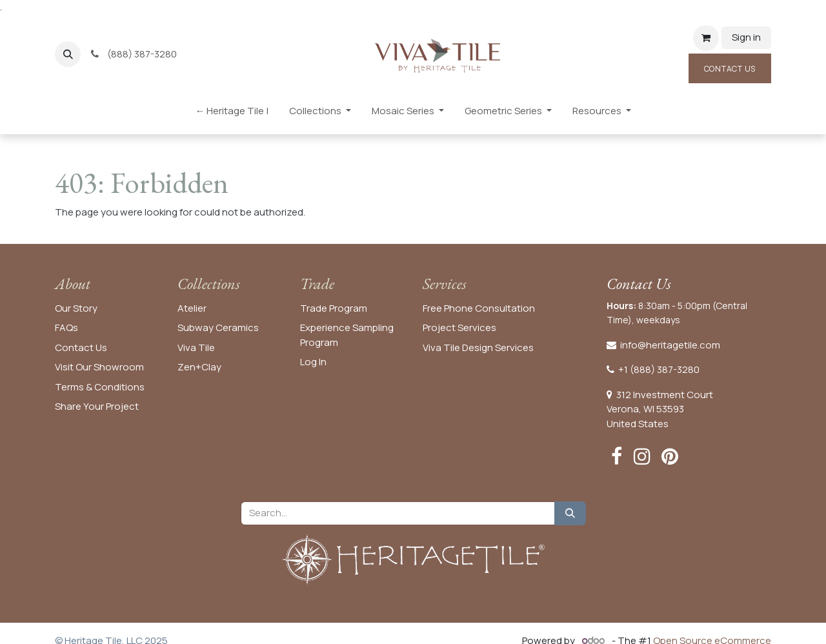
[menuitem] (232, 114)
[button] (68, 54)
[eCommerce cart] (706, 38)
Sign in (746, 37)
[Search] (570, 513)
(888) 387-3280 (135, 54)
